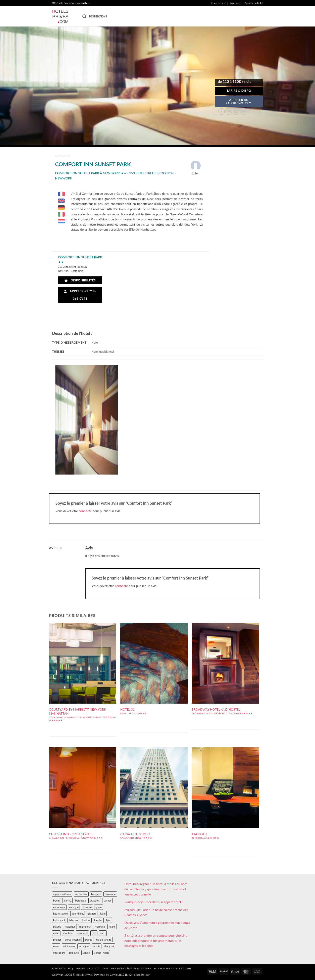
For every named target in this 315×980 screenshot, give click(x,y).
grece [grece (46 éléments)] (99, 907)
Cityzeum (116, 975)
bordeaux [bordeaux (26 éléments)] (80, 901)
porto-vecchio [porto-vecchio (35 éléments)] (73, 940)
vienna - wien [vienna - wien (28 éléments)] (101, 953)
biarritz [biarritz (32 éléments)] (67, 901)
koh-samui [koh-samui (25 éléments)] (59, 920)
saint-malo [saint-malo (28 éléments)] (69, 946)
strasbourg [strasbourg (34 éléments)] (59, 953)
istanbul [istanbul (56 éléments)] (92, 914)
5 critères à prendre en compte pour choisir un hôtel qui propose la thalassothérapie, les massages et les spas (157, 940)
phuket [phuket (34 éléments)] (57, 940)
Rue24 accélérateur (137, 975)
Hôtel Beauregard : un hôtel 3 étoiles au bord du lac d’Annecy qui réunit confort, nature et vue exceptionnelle (156, 889)
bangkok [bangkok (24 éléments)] (96, 894)
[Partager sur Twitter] (229, 112)
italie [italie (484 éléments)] (103, 914)
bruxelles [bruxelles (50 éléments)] (95, 901)
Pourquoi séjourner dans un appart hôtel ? (154, 902)
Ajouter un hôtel (254, 3)
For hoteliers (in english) (172, 968)
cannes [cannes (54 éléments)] (107, 901)
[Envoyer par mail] (236, 112)
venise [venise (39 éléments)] (86, 953)
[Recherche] (84, 16)
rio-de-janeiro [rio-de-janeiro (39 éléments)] (104, 940)
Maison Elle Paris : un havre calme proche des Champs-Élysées (156, 912)
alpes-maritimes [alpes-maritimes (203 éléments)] (62, 894)
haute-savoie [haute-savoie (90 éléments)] (60, 914)
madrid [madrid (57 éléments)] (57, 927)
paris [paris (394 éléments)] (103, 933)
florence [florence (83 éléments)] (87, 907)
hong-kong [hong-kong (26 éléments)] (78, 914)
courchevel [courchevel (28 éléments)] (59, 907)
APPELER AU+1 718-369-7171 (239, 101)
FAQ (70, 968)
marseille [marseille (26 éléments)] (100, 927)
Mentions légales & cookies (131, 968)
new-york (62, 156)
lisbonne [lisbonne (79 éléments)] (73, 920)
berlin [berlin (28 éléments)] (56, 901)
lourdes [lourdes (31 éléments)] (98, 920)
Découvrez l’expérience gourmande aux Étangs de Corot (157, 925)
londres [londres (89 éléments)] (86, 920)
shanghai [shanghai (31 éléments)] (109, 946)
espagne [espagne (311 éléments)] (74, 907)
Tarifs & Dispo (239, 91)
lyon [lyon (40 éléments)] (109, 920)
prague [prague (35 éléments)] (88, 940)
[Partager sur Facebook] (221, 112)
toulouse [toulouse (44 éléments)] (74, 953)
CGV (105, 968)
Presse (80, 968)
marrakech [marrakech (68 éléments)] (85, 927)
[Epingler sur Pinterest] (243, 112)
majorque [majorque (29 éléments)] (70, 927)
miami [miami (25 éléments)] (112, 927)
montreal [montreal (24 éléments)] (68, 933)
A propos (235, 3)
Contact (94, 968)
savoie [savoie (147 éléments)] (97, 946)
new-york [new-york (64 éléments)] (82, 933)
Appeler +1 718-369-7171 (80, 295)
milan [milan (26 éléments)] (56, 933)
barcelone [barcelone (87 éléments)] (110, 894)
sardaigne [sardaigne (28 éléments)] (84, 946)
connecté (85, 511)
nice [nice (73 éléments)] (94, 933)
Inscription (218, 3)
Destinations (98, 16)
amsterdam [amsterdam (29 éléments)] (81, 894)
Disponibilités (80, 280)
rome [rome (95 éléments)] (56, 946)
